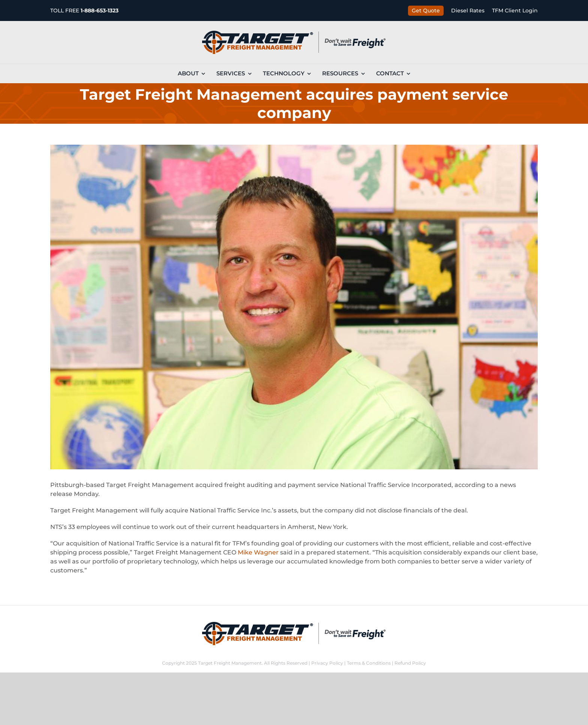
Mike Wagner (258, 552)
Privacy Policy (327, 663)
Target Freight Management (230, 663)
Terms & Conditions (369, 663)
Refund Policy (410, 663)
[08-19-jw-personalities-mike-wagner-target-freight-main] (294, 307)
